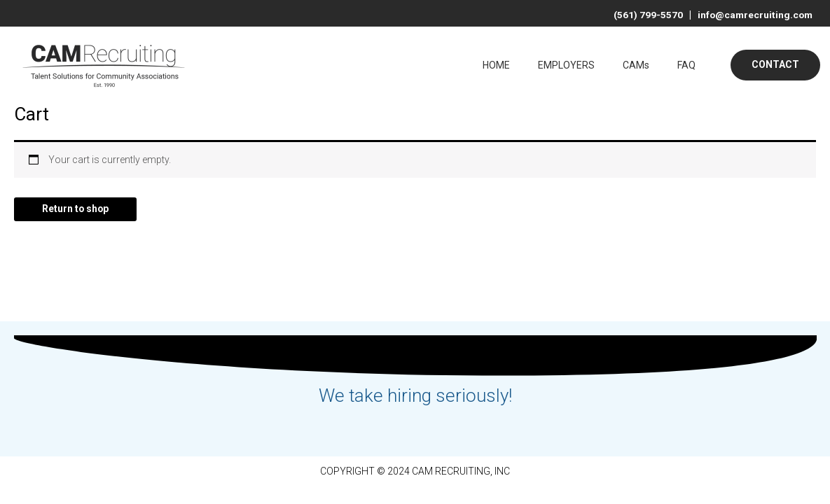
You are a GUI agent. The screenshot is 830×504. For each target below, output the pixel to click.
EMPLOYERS (566, 65)
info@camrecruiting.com (752, 15)
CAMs (636, 65)
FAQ (686, 65)
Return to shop (76, 209)
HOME (496, 65)
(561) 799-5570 (645, 15)
